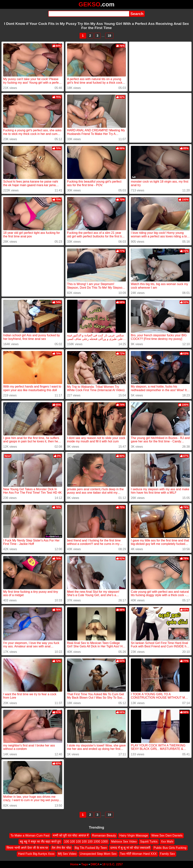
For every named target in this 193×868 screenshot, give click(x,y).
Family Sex (167, 854)
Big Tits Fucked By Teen (91, 848)
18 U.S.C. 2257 (112, 864)
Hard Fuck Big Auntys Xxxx (36, 854)
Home (74, 864)
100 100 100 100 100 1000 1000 (86, 842)
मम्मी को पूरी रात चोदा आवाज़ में (71, 835)
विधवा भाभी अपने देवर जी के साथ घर (27, 848)
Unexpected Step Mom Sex (98, 854)
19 (109, 36)
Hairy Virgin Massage (134, 835)
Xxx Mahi (167, 842)
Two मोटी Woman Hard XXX (138, 854)
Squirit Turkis (149, 842)
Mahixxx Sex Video (124, 842)
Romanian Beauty (104, 835)
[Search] (89, 14)
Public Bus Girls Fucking (170, 848)
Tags (85, 864)
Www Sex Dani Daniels (167, 835)
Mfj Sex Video (67, 854)
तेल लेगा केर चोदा (61, 848)
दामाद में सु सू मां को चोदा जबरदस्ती (130, 848)
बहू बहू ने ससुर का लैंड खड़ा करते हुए (40, 842)
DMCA (95, 864)
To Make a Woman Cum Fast (30, 835)
